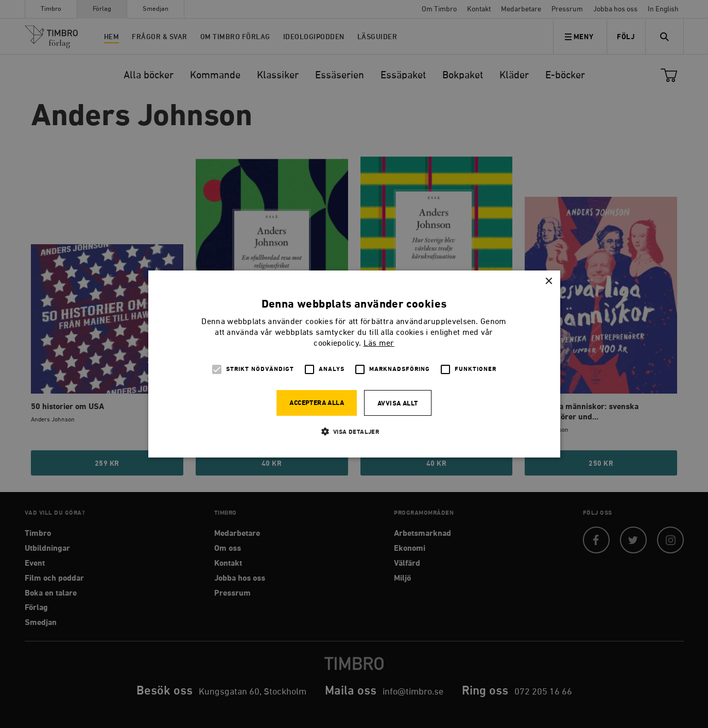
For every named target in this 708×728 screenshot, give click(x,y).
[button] (354, 431)
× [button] (549, 282)
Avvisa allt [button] (398, 404)
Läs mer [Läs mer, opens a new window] (379, 344)
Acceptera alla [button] (317, 403)
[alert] (354, 364)
